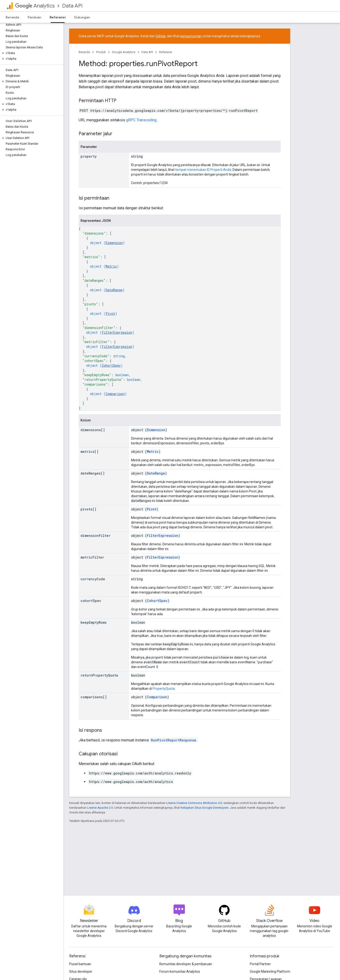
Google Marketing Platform (270, 972)
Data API (72, 6)
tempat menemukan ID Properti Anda (203, 170)
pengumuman (191, 36)
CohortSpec (111, 365)
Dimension (114, 243)
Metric (111, 266)
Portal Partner (260, 964)
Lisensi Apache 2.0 (100, 808)
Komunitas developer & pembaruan (186, 964)
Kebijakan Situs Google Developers (204, 808)
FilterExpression (117, 332)
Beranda (12, 17)
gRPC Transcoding (141, 120)
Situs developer (81, 972)
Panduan (34, 17)
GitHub (161, 36)
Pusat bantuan (80, 964)
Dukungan (82, 17)
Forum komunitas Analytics (180, 972)
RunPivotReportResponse (174, 740)
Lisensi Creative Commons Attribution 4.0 (194, 803)
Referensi (166, 52)
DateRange (114, 290)
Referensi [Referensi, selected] (58, 17)
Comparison (115, 394)
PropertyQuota (164, 689)
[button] (31, 53)
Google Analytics (124, 52)
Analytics (35, 6)
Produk (101, 52)
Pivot (110, 313)
